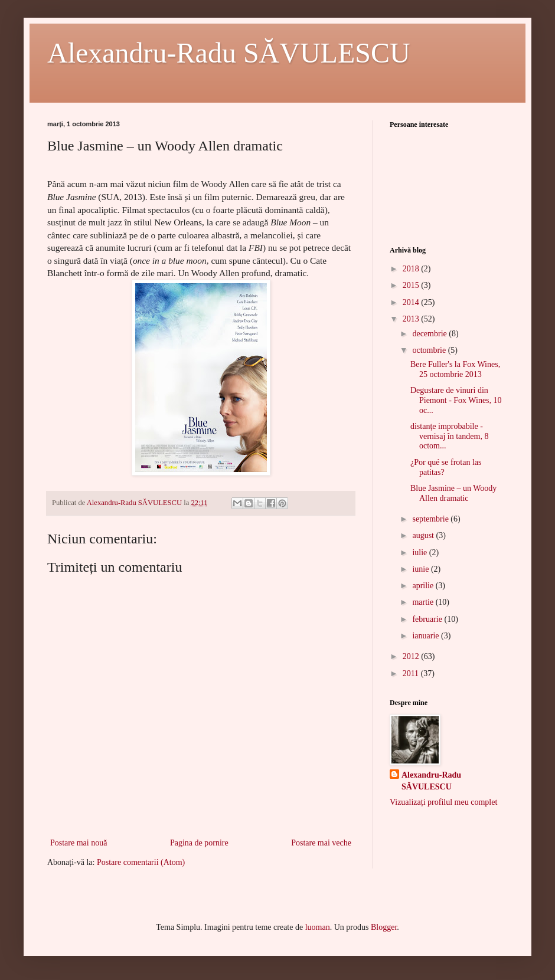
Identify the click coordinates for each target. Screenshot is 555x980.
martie (424, 602)
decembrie (430, 334)
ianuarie (427, 636)
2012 (412, 656)
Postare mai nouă (79, 843)
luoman (318, 927)
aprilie (424, 586)
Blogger (384, 927)
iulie (420, 553)
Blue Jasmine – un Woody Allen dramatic (453, 493)
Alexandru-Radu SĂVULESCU (229, 53)
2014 (412, 302)
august (424, 535)
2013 (412, 319)
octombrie (430, 350)
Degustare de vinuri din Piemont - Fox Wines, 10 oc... (456, 400)
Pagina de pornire (199, 843)
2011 (412, 673)
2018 (412, 269)
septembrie (431, 519)
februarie (428, 619)
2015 (412, 285)
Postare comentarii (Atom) (141, 862)
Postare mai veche (321, 843)
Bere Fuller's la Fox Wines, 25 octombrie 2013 (455, 369)
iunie (422, 569)
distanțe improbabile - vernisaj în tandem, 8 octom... (449, 436)
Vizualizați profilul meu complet (443, 802)
